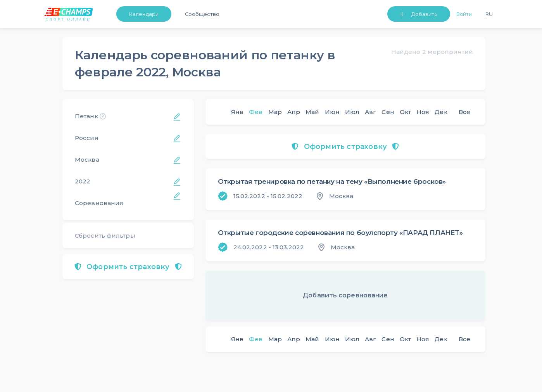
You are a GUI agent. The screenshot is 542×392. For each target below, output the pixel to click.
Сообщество (202, 14)
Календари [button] (144, 14)
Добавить (424, 14)
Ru (489, 14)
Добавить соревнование (345, 295)
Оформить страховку (128, 267)
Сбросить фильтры (105, 236)
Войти (464, 14)
